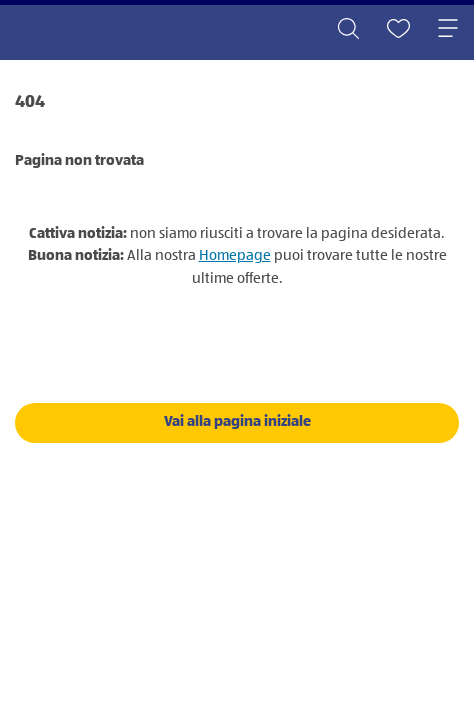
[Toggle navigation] (448, 30)
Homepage (235, 255)
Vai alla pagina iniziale (237, 421)
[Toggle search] (348, 30)
